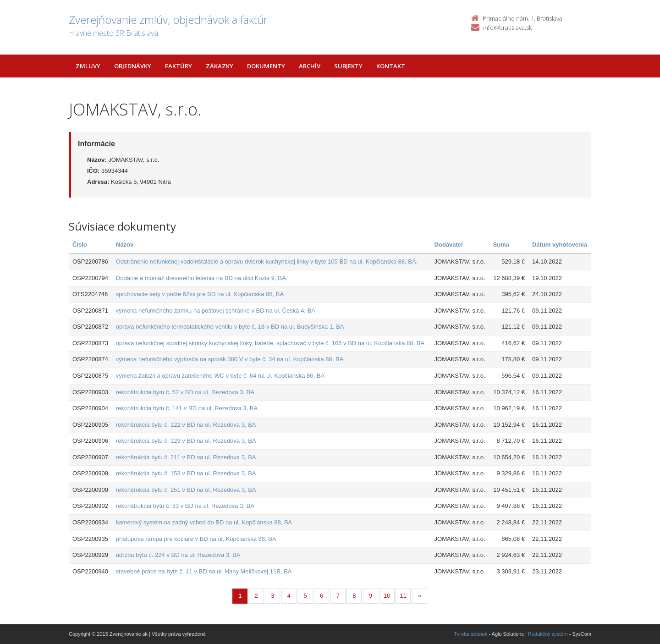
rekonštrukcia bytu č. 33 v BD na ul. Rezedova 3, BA (185, 506)
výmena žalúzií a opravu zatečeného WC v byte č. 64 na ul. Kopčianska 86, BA (220, 376)
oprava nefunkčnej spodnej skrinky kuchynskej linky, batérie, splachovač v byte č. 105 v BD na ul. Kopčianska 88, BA (270, 343)
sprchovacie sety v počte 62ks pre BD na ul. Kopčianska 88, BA (200, 294)
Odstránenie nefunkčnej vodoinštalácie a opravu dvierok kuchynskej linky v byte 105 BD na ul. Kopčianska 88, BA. (267, 261)
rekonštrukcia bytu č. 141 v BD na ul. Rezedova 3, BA (187, 408)
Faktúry (179, 66)
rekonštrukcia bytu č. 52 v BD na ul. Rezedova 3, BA (185, 392)
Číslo (80, 245)
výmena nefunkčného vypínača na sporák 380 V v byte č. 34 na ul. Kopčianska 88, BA (230, 359)
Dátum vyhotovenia (560, 245)
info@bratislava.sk (507, 28)
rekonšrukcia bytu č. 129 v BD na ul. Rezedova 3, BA (186, 441)
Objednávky (133, 66)
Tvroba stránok (470, 634)
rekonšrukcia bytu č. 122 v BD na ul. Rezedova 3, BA (186, 425)
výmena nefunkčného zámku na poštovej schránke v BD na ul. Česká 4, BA (216, 311)
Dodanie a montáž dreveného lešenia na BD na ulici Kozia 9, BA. (202, 278)
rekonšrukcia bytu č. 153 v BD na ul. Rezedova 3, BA (186, 473)
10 (387, 596)
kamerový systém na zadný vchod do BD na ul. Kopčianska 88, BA (204, 522)
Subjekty (348, 66)
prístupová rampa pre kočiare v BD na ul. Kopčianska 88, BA (196, 539)
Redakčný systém (548, 634)
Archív (310, 66)
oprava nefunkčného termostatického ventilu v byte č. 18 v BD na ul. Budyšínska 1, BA (230, 327)
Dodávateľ (449, 245)
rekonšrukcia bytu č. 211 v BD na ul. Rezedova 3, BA (186, 457)
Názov (125, 245)
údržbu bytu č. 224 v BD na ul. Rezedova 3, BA (178, 555)
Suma (501, 245)
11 (403, 596)
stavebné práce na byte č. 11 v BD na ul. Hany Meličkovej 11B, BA (204, 571)
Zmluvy (88, 66)
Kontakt (391, 66)
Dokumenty (266, 66)
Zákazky (220, 66)
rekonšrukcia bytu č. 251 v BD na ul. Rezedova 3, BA (186, 490)
